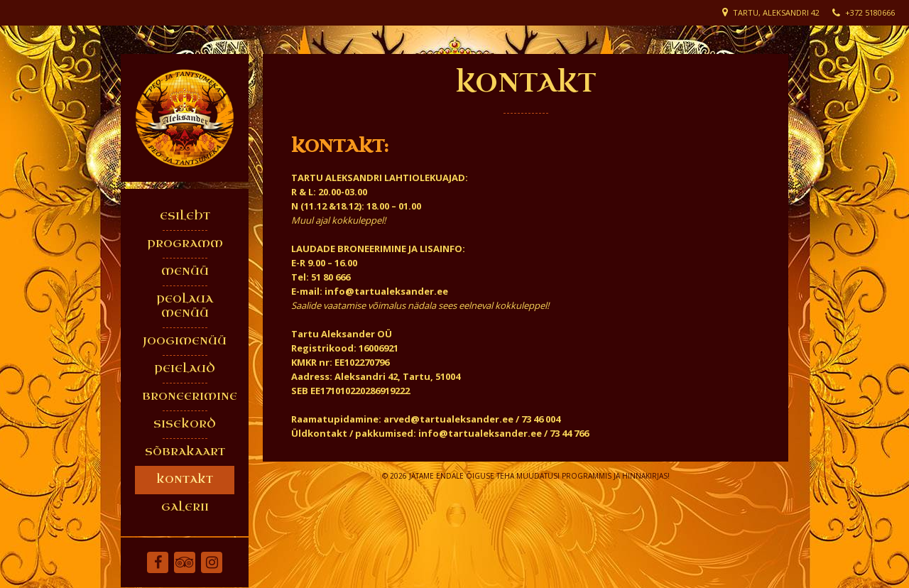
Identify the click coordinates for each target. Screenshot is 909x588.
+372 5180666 (870, 12)
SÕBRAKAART (185, 452)
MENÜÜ (185, 272)
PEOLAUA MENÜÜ (185, 306)
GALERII (185, 507)
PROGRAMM (185, 244)
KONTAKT (185, 480)
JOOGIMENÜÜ (185, 341)
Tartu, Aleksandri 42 (776, 12)
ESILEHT (185, 216)
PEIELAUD (185, 369)
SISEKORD (185, 424)
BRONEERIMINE (188, 397)
